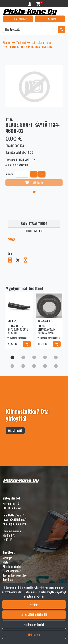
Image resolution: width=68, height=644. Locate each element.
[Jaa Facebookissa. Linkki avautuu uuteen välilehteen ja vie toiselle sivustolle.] (12, 261)
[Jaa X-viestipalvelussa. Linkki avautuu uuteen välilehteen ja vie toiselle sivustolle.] (20, 261)
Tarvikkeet (9, 571)
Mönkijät (8, 549)
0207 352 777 (16, 507)
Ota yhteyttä (15, 422)
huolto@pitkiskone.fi (14, 515)
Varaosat (8, 575)
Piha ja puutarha (12, 558)
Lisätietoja (34, 635)
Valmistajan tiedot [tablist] (34, 224)
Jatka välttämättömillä (34, 615)
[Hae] (30, 29)
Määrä (9, 174)
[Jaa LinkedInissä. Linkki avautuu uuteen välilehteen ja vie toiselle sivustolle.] (27, 261)
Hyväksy (34, 604)
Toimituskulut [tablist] (34, 231)
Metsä (6, 554)
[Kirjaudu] (30, 4)
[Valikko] (50, 19)
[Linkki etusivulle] (30, 12)
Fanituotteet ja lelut (14, 580)
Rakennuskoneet (12, 562)
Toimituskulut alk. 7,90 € (19, 152)
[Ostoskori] (38, 4)
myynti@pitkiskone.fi (15, 511)
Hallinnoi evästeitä (34, 625)
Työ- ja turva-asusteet (15, 567)
